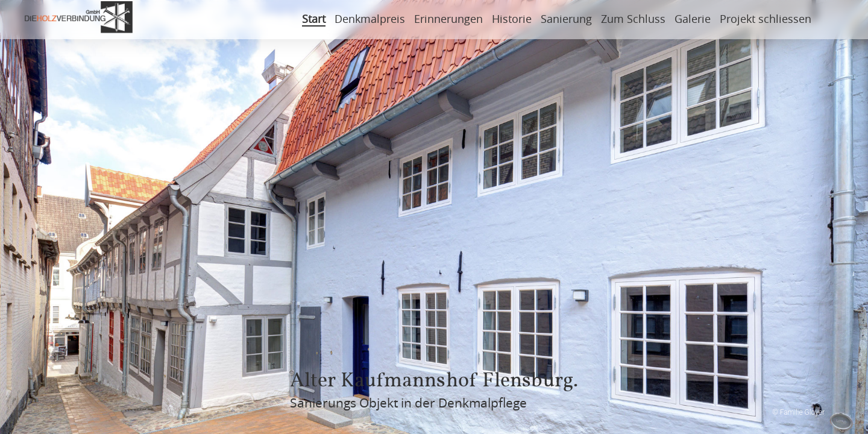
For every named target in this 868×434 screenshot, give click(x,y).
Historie (512, 20)
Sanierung (566, 20)
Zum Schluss (633, 20)
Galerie (693, 20)
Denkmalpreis (370, 20)
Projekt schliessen (766, 20)
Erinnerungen (448, 20)
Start (314, 20)
